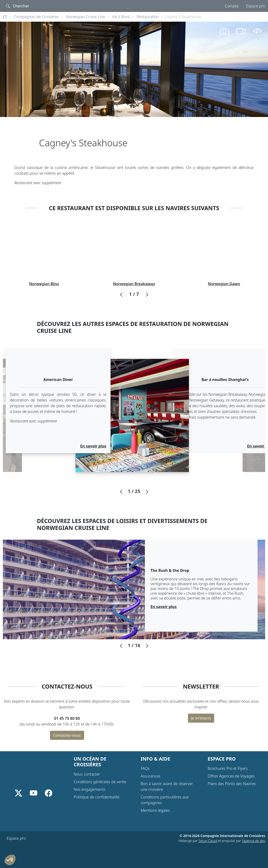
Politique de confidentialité (97, 797)
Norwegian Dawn (224, 284)
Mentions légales (155, 810)
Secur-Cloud (208, 841)
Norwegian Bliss (44, 284)
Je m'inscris (201, 718)
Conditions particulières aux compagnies (165, 800)
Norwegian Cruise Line (86, 17)
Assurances (151, 776)
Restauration (148, 17)
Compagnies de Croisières (36, 17)
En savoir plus (93, 446)
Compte (232, 6)
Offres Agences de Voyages (231, 776)
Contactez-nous (67, 735)
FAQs (145, 768)
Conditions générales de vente (100, 782)
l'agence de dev (253, 841)
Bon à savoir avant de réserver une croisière (167, 787)
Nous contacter (87, 774)
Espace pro (256, 6)
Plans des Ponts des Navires (232, 784)
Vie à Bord (121, 17)
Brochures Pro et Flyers (228, 768)
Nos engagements (89, 789)
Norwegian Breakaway (134, 284)
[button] (121, 295)
